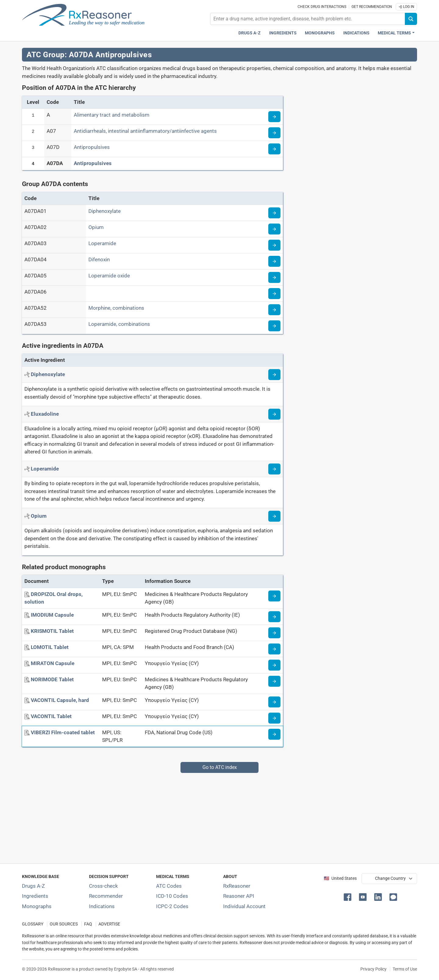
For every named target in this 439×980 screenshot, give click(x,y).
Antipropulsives (92, 147)
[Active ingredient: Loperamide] (45, 469)
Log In (406, 7)
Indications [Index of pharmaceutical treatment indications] (102, 906)
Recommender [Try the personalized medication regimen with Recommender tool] (106, 896)
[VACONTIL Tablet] (51, 716)
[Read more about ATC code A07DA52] (274, 310)
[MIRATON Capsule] (53, 663)
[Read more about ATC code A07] (274, 133)
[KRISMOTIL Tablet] (52, 631)
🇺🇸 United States (340, 878)
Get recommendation (372, 7)
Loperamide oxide (109, 276)
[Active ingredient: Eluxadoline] (45, 414)
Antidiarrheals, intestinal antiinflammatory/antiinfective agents (145, 131)
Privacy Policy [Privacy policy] (373, 969)
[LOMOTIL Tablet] (50, 647)
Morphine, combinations (116, 308)
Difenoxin (99, 259)
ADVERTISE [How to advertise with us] (109, 924)
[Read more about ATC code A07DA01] (274, 213)
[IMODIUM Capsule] (52, 615)
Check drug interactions (322, 7)
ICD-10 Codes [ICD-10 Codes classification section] (172, 896)
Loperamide (102, 243)
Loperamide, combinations (119, 324)
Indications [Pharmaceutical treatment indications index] (356, 33)
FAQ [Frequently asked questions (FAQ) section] (88, 924)
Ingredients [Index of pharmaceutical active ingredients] (35, 896)
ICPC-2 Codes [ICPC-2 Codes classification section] (172, 906)
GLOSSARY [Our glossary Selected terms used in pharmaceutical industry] (33, 924)
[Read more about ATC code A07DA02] (274, 229)
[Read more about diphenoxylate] (274, 375)
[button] (349, 897)
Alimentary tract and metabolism (112, 115)
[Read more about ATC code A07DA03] (274, 245)
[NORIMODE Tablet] (52, 679)
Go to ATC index (220, 767)
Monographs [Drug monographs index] (320, 33)
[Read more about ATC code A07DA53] (274, 326)
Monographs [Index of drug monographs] (37, 906)
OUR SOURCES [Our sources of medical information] (64, 924)
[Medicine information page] (274, 596)
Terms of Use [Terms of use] (405, 969)
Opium (96, 227)
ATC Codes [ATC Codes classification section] (169, 886)
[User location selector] (389, 879)
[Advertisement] (205, 816)
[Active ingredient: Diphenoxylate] (48, 374)
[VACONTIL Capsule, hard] (60, 700)
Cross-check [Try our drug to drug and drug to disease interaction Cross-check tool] (104, 886)
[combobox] (308, 19)
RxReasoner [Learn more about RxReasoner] (237, 886)
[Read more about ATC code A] (274, 117)
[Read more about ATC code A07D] (274, 149)
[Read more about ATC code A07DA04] (274, 261)
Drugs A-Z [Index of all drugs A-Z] (33, 886)
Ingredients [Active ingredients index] (283, 33)
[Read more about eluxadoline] (274, 414)
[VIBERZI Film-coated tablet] (63, 732)
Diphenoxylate (105, 211)
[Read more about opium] (274, 516)
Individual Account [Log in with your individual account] (244, 906)
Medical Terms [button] (394, 33)
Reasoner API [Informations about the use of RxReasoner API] (239, 896)
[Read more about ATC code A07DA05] (274, 277)
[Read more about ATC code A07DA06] (274, 294)
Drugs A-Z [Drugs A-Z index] (250, 33)
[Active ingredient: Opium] (39, 516)
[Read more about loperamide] (274, 469)
